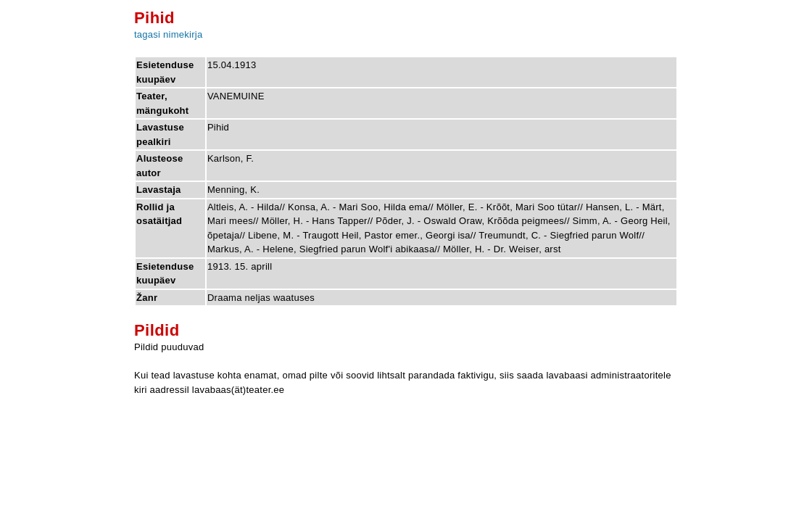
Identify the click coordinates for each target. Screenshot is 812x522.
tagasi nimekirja (168, 34)
